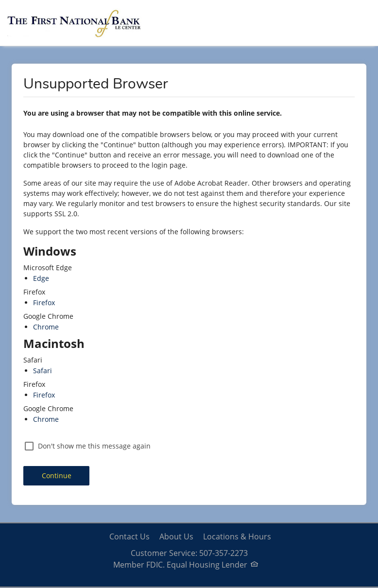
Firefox (44, 303)
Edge (41, 278)
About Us (176, 536)
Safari (43, 371)
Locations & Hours (237, 536)
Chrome (46, 327)
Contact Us (129, 536)
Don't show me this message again (94, 446)
